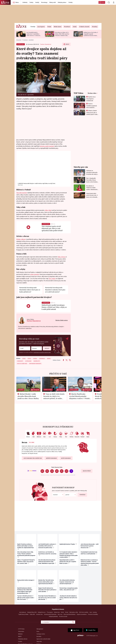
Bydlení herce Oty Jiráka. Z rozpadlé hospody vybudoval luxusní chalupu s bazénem (91, 35)
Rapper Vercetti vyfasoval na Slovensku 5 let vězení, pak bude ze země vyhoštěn (47, 590)
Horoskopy (44, 2)
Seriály (37, 2)
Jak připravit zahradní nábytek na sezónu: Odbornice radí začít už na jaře (68, 598)
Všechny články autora (62, 320)
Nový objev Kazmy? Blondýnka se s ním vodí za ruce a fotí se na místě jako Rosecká (47, 598)
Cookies (20, 641)
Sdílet (67, 45)
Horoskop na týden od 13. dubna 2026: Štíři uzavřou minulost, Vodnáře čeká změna (62, 35)
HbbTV (20, 636)
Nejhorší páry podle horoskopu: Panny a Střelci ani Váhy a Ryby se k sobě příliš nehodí (54, 307)
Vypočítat (81, 494)
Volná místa (21, 631)
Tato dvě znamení (22, 193)
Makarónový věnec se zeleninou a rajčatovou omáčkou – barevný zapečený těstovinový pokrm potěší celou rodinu (90, 562)
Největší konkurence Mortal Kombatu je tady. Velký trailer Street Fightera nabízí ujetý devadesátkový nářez (25, 591)
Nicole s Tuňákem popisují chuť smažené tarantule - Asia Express (92, 107)
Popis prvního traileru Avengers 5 (26, 581)
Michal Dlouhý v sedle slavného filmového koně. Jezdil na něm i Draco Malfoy (28, 396)
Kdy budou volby (74, 612)
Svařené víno (39, 614)
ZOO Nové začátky (84, 612)
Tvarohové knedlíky (93, 614)
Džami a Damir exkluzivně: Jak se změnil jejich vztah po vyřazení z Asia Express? (92, 114)
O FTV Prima (21, 629)
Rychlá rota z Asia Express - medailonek (91, 99)
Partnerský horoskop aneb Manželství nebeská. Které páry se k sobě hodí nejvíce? (55, 290)
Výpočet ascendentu (82, 614)
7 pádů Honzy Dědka (23, 614)
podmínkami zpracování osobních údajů (42, 352)
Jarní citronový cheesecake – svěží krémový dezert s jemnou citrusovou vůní (90, 546)
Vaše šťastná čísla (57, 467)
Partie (62, 612)
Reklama (20, 634)
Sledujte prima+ (62, 2)
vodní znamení (35, 274)
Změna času (57, 612)
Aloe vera (60, 614)
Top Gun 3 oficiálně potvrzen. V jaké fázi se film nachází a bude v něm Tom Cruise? (26, 598)
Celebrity (25, 2)
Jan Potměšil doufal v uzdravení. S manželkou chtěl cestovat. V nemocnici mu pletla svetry (34, 35)
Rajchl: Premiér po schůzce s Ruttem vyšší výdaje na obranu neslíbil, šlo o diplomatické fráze (25, 547)
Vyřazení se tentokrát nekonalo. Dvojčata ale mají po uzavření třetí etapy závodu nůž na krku (92, 172)
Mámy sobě (53, 2)
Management (40, 629)
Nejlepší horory (42, 612)
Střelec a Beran (21, 239)
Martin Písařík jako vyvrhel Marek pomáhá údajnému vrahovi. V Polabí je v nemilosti (79, 397)
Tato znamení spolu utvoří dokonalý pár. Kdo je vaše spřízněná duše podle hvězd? (52, 228)
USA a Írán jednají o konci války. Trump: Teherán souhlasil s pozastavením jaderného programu (26, 554)
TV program (50, 612)
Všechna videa (92, 93)
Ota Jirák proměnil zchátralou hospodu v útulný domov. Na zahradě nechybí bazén (67, 582)
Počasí (67, 612)
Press (38, 631)
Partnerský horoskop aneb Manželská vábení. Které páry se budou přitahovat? (30, 290)
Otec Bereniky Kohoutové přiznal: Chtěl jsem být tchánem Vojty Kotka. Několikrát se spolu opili (47, 562)
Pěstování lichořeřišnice (70, 614)
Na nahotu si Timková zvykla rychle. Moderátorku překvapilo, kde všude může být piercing (92, 188)
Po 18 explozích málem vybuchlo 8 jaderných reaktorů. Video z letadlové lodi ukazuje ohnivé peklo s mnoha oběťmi (69, 555)
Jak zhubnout (23, 612)
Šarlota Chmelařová (46, 44)
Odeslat (46, 348)
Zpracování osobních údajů (43, 639)
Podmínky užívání (23, 639)
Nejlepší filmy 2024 (32, 612)
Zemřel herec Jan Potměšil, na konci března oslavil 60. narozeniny (47, 554)
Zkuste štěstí (87, 471)
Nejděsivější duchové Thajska (68, 544)
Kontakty (39, 636)
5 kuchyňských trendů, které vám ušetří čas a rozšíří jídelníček (89, 553)
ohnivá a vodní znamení (47, 146)
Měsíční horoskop (51, 458)
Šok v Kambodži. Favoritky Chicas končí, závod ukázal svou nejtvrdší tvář (92, 180)
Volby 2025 (32, 614)
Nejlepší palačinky (53, 616)
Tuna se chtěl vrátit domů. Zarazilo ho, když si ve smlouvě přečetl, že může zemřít (54, 397)
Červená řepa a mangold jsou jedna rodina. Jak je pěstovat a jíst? (69, 589)
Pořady (70, 2)
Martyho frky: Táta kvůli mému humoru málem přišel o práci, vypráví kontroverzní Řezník (46, 582)
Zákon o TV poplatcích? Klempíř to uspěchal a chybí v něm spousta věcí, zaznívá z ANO (26, 562)
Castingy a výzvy (41, 634)
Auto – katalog (93, 612)
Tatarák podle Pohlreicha (50, 614)
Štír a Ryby (52, 279)
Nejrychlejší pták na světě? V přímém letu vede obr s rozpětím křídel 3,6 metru (68, 562)
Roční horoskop (66, 458)
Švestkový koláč (63, 616)
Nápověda (39, 641)
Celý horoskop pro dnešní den (33, 458)
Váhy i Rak (48, 210)
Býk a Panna (62, 257)
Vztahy (31, 2)
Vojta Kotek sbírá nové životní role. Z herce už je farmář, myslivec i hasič (92, 195)
